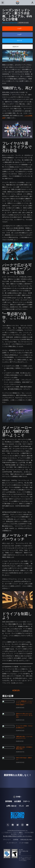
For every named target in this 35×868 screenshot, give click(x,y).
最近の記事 (8, 696)
